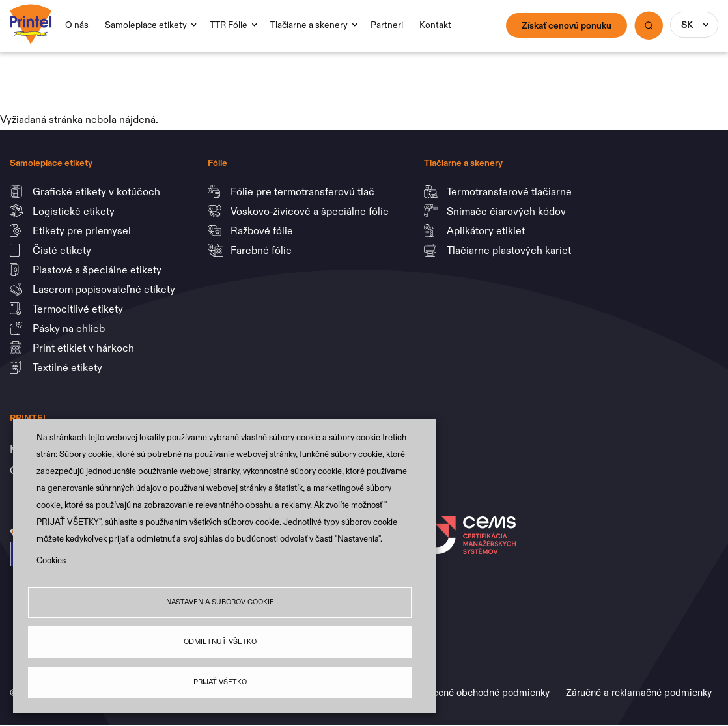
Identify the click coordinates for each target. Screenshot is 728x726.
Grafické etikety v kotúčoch (98, 191)
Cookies (51, 560)
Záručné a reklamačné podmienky (639, 692)
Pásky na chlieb (70, 328)
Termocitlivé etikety (79, 309)
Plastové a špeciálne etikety (98, 270)
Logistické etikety (75, 211)
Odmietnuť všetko (220, 642)
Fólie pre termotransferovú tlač (304, 191)
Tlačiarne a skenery (309, 25)
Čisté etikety (63, 250)
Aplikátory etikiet (487, 230)
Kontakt (435, 25)
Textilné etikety (67, 367)
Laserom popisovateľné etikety (104, 289)
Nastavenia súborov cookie (220, 602)
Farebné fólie (261, 250)
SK (687, 25)
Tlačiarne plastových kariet (509, 250)
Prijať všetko (220, 682)
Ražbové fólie (263, 230)
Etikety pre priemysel (83, 230)
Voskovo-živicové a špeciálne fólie (311, 211)
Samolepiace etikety (146, 25)
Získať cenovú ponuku (567, 25)
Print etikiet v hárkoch (85, 348)
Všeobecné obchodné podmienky (478, 692)
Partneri (387, 25)
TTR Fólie (229, 25)
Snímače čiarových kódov (508, 211)
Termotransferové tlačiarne (511, 191)
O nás (77, 25)
